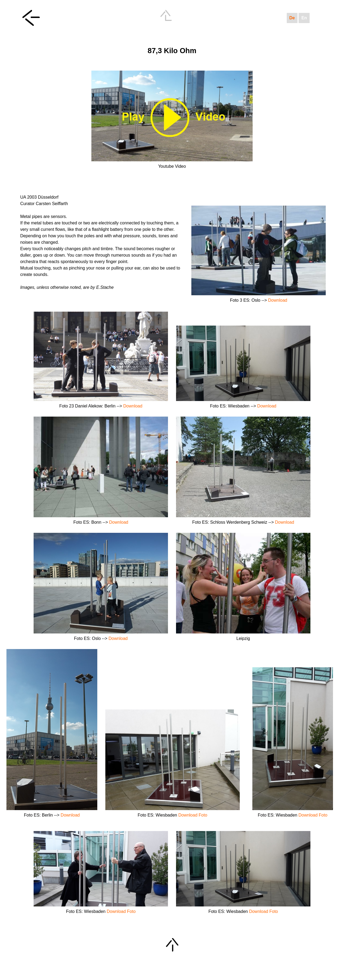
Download (278, 300)
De (292, 18)
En (304, 18)
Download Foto (193, 815)
